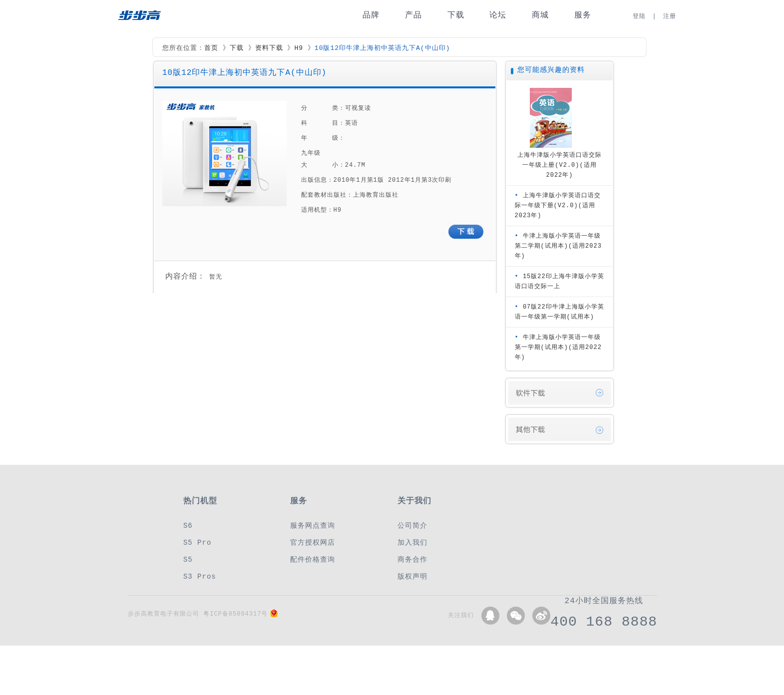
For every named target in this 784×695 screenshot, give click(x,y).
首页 (211, 48)
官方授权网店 (313, 542)
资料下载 (269, 48)
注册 (670, 16)
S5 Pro (197, 542)
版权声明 (412, 576)
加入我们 (412, 542)
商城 (540, 15)
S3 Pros (200, 576)
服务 (583, 15)
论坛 (498, 15)
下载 (456, 15)
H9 (299, 48)
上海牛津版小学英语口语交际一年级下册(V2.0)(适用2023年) (558, 205)
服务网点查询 (313, 525)
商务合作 (412, 559)
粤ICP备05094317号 (235, 614)
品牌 (371, 15)
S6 (188, 525)
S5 (188, 559)
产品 (413, 15)
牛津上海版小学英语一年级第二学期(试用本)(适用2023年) (558, 246)
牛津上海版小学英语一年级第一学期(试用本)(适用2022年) (558, 347)
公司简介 (412, 525)
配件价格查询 (313, 559)
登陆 (639, 16)
